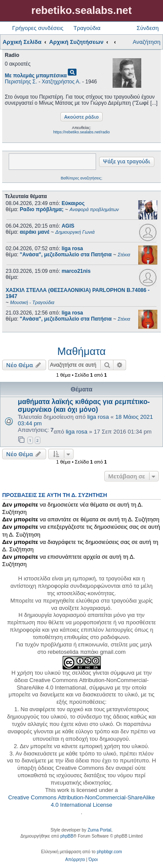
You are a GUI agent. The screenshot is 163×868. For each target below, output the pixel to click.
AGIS (68, 226)
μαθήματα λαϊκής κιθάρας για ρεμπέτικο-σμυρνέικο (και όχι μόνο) (84, 406)
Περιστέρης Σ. (21, 82)
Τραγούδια (87, 28)
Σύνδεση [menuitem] (148, 28)
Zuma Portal (99, 830)
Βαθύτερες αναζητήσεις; (81, 178)
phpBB (67, 836)
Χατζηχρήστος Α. (61, 82)
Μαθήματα (81, 351)
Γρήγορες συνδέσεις (38, 28)
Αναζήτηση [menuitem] (146, 42)
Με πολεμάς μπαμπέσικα (36, 76)
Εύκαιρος (73, 203)
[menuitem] (75, 860)
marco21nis (76, 271)
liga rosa (72, 248)
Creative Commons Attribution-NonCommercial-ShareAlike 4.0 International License (81, 801)
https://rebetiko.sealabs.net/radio (81, 132)
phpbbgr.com (110, 852)
